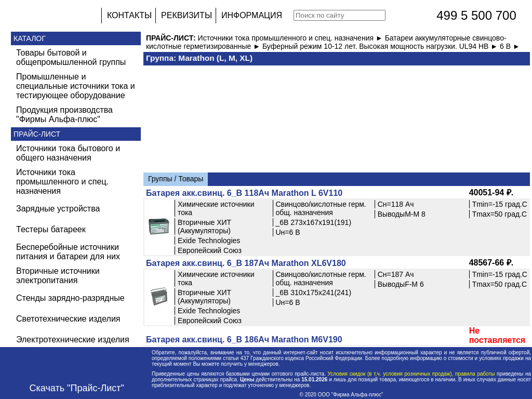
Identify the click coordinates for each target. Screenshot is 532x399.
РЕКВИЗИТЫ (187, 15)
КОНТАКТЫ (129, 15)
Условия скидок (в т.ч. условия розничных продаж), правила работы (411, 374)
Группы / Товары (176, 179)
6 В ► (510, 46)
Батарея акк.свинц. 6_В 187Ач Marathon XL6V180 (246, 263)
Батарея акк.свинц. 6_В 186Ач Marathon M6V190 (244, 340)
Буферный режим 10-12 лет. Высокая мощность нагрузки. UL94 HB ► (381, 46)
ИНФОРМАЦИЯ (252, 15)
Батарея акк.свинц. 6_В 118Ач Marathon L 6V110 (244, 193)
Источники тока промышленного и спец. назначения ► (291, 38)
